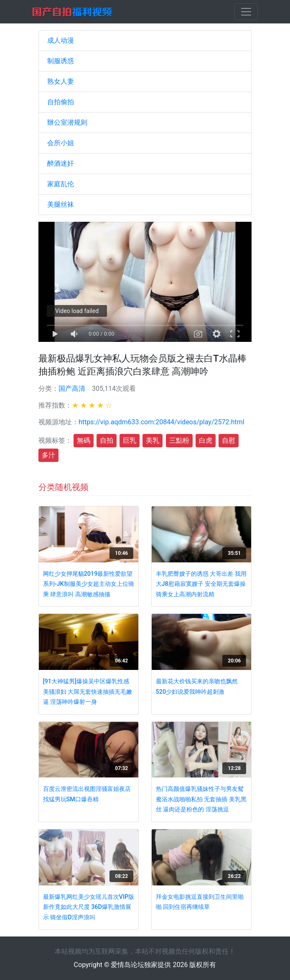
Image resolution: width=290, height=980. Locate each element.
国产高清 (72, 389)
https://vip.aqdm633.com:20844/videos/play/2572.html (162, 422)
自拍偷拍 (61, 102)
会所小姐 (61, 143)
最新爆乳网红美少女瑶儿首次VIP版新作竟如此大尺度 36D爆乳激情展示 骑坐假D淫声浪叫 (89, 907)
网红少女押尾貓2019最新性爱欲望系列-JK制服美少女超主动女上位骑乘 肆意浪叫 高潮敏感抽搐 (89, 584)
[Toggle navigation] (246, 12)
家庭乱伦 (61, 184)
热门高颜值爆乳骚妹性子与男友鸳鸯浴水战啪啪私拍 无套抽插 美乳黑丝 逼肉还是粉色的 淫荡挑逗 (201, 799)
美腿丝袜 (61, 204)
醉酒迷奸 (61, 163)
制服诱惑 (61, 61)
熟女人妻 (61, 81)
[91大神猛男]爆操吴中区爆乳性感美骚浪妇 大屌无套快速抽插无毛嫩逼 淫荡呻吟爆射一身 (88, 692)
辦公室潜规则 (67, 122)
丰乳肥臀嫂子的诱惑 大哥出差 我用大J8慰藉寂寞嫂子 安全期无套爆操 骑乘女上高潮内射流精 (201, 584)
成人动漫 (61, 40)
